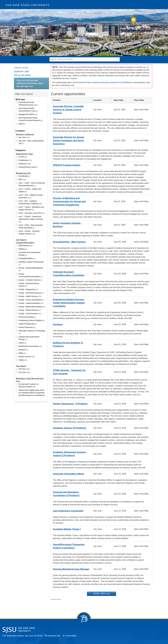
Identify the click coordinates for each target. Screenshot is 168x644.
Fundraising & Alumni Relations (32, 320)
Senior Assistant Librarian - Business (67, 225)
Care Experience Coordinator (68, 511)
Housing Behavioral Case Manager (71, 569)
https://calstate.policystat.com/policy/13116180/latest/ (110, 82)
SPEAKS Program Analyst (67, 165)
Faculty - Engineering (28, 289)
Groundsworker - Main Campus (69, 242)
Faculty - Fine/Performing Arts (31, 293)
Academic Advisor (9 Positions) (69, 428)
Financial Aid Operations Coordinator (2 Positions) (66, 494)
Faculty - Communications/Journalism (31, 275)
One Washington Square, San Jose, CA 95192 (23, 636)
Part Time (24, 372)
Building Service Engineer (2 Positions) (68, 344)
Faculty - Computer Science (30, 280)
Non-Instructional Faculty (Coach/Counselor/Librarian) (31, 119)
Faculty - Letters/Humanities (31, 303)
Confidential (24, 176)
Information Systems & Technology (32, 332)
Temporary (25, 164)
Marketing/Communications (30, 346)
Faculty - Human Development (31, 300)
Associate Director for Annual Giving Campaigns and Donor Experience (68, 141)
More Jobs (101, 594)
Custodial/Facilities (27, 258)
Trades (23, 360)
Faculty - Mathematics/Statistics (32, 307)
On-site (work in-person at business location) (28, 385)
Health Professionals (28, 324)
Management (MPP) (28, 114)
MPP (22, 180)
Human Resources (27, 327)
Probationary (25, 160)
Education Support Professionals (31, 263)
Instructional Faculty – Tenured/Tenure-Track (28, 110)
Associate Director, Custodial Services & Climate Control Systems (68, 110)
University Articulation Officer (69, 474)
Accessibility (71, 636)
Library (22, 343)
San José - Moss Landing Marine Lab (31, 142)
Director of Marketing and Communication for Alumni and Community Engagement (69, 202)
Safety (22, 353)
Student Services (27, 357)
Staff (22, 124)
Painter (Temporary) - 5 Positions (70, 404)
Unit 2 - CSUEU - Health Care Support (30, 190)
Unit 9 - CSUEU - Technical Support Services (29, 232)
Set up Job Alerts (22, 75)
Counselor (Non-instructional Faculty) (29, 254)
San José (24, 137)
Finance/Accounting (27, 317)
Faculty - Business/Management (31, 269)
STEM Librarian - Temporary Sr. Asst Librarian (69, 372)
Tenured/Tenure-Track (28, 167)
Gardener (58, 324)
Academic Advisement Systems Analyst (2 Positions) (70, 454)
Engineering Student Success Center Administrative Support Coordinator (69, 303)
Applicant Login (22, 71)
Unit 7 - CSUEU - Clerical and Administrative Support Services (31, 219)
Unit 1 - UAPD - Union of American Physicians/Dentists (32, 184)
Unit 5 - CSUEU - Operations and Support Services (31, 208)
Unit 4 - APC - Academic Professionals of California (30, 202)
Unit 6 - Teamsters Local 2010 (32, 213)
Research (23, 350)
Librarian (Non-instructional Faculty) (29, 338)
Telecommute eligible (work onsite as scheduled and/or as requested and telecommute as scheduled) (32, 393)
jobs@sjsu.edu (68, 85)
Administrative (26, 246)
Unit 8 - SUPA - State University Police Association (31, 226)
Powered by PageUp (56, 599)
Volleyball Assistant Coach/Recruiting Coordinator (69, 274)
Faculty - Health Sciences (30, 296)
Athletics (23, 249)
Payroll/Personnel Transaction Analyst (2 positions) (69, 546)
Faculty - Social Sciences (30, 314)
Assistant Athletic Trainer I (67, 529)
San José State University (28, 5)
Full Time (24, 369)
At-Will (23, 157)
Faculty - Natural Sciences (30, 310)
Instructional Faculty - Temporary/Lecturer (28, 104)
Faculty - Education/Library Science (29, 285)
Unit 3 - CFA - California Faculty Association (31, 196)
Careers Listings (21, 68)
